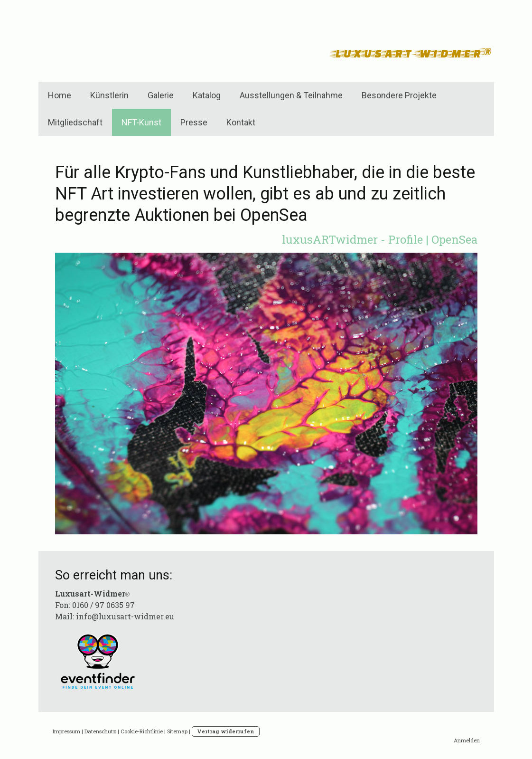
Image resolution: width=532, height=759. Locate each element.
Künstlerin (109, 95)
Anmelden (467, 740)
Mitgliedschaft (75, 122)
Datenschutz (100, 731)
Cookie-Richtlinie (142, 731)
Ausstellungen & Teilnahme (291, 95)
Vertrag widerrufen (226, 731)
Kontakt (241, 122)
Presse (194, 122)
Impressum (66, 731)
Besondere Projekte (399, 95)
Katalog (207, 95)
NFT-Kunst (141, 122)
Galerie (161, 95)
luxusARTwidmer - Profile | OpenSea (380, 239)
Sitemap (177, 731)
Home (60, 95)
